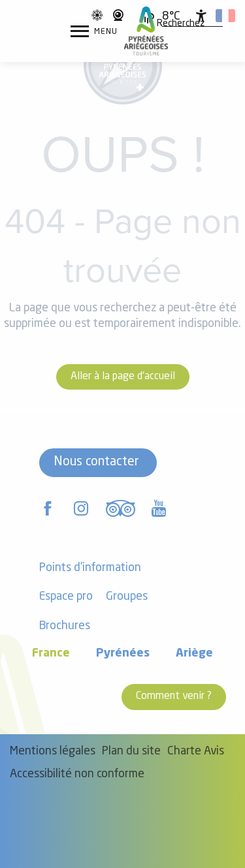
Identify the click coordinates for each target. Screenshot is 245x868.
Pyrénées (123, 654)
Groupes (127, 597)
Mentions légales (53, 752)
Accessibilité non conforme (77, 774)
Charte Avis (196, 752)
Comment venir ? (174, 696)
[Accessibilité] (201, 16)
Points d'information (90, 568)
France (51, 654)
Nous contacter (96, 462)
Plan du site (131, 752)
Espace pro (66, 597)
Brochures (65, 626)
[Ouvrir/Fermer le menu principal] (94, 31)
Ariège (194, 654)
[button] (181, 24)
